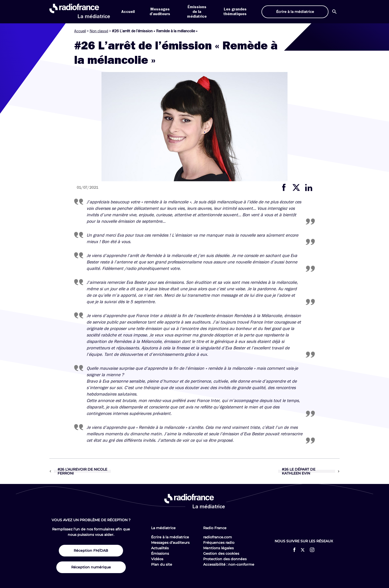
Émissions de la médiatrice (197, 12)
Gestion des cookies (221, 553)
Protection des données (225, 559)
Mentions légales (218, 548)
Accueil (128, 12)
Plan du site (162, 564)
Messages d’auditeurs (170, 543)
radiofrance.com (218, 537)
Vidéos (157, 559)
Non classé (99, 31)
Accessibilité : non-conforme (229, 564)
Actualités (160, 548)
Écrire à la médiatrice (170, 537)
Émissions (160, 553)
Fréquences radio (219, 543)
